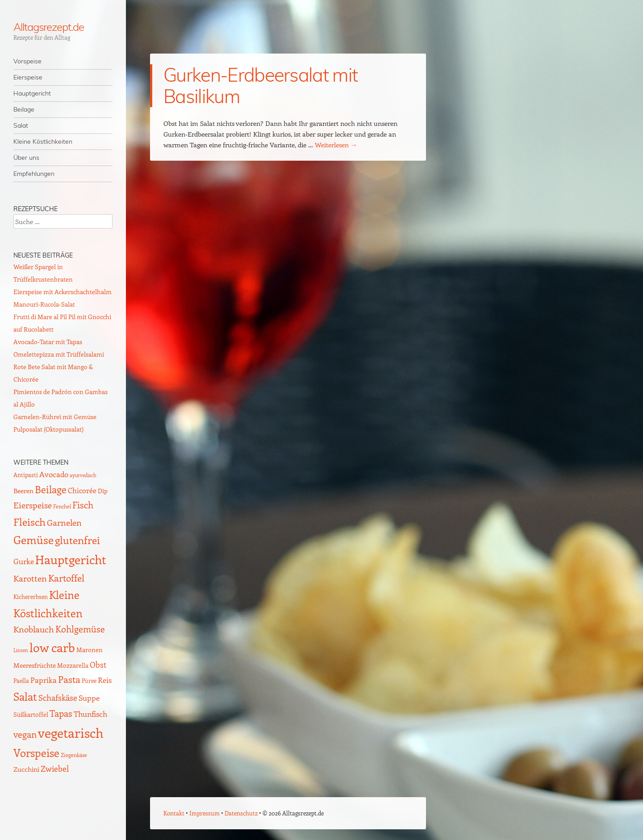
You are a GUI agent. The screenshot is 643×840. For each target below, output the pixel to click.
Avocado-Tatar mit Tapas (48, 342)
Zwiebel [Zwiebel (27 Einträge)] (55, 768)
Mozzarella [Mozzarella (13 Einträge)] (73, 665)
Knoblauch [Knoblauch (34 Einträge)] (34, 629)
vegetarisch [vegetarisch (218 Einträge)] (71, 732)
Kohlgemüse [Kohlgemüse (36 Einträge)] (80, 629)
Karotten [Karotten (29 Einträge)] (30, 578)
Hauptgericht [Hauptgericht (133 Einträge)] (71, 559)
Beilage (24, 109)
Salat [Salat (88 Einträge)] (25, 696)
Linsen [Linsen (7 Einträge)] (21, 650)
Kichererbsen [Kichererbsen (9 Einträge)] (31, 597)
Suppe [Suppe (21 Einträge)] (89, 698)
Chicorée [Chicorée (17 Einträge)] (82, 490)
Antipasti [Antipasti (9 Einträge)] (26, 475)
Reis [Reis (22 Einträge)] (105, 680)
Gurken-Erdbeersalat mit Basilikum (260, 85)
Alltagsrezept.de (49, 27)
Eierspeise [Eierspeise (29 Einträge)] (33, 505)
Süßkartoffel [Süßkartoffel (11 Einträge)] (31, 714)
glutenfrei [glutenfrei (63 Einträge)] (77, 540)
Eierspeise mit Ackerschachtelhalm (63, 292)
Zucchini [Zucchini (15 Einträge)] (26, 769)
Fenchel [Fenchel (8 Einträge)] (62, 506)
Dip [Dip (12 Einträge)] (103, 491)
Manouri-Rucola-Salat (44, 304)
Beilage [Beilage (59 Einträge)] (51, 489)
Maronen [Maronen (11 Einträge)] (90, 650)
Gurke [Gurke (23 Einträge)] (24, 561)
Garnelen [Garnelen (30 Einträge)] (64, 522)
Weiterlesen (336, 145)
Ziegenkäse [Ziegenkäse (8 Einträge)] (74, 755)
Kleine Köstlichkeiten (43, 141)
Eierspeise (28, 77)
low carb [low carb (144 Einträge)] (52, 647)
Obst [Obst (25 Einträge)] (98, 665)
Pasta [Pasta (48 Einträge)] (69, 679)
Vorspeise (27, 61)
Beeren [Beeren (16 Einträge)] (23, 490)
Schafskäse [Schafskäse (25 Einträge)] (58, 698)
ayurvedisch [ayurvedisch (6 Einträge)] (83, 475)
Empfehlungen (34, 174)
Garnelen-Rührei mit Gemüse (55, 417)
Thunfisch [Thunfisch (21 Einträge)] (90, 714)
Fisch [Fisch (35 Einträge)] (83, 505)
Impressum (205, 813)
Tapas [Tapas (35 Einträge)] (61, 713)
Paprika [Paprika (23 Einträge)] (44, 680)
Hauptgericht (32, 93)
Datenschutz (241, 813)
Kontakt (174, 813)
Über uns (26, 158)
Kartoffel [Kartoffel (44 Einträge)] (66, 578)
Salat (21, 125)
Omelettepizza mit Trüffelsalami (59, 354)
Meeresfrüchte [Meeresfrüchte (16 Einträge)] (35, 665)
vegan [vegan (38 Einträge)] (25, 734)
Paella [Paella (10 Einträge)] (21, 680)
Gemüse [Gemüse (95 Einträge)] (33, 539)
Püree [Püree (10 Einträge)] (89, 680)
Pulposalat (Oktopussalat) (48, 429)
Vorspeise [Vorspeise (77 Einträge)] (36, 753)
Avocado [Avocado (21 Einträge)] (54, 474)
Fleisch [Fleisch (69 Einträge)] (29, 522)
